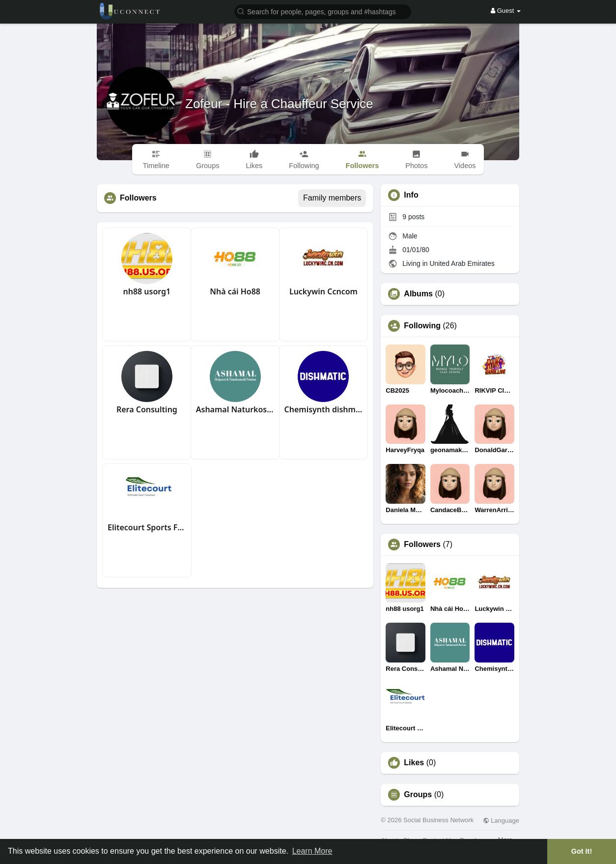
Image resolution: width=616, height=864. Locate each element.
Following (422, 326)
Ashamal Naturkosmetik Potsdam (235, 409)
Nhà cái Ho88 (235, 291)
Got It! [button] (582, 851)
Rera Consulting (147, 409)
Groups (418, 795)
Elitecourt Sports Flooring (147, 527)
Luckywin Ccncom (323, 291)
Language (501, 821)
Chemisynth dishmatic (324, 409)
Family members (332, 198)
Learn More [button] (312, 851)
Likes (414, 763)
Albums (418, 294)
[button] (323, 11)
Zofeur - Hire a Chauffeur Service (279, 104)
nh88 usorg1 (147, 291)
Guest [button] (506, 11)
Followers (422, 545)
